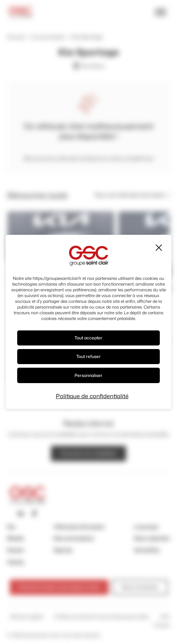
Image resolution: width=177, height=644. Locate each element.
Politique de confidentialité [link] (92, 396)
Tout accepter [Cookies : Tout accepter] (88, 338)
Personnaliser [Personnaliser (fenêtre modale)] (88, 375)
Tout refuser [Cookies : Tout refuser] (88, 356)
